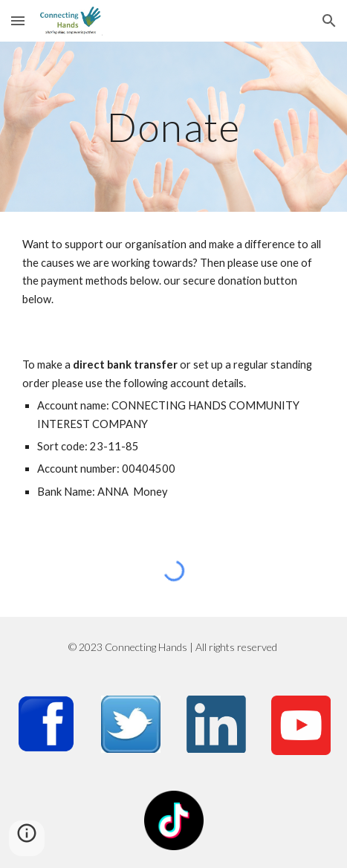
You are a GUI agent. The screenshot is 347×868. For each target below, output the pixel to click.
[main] (173, 127)
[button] (18, 20)
